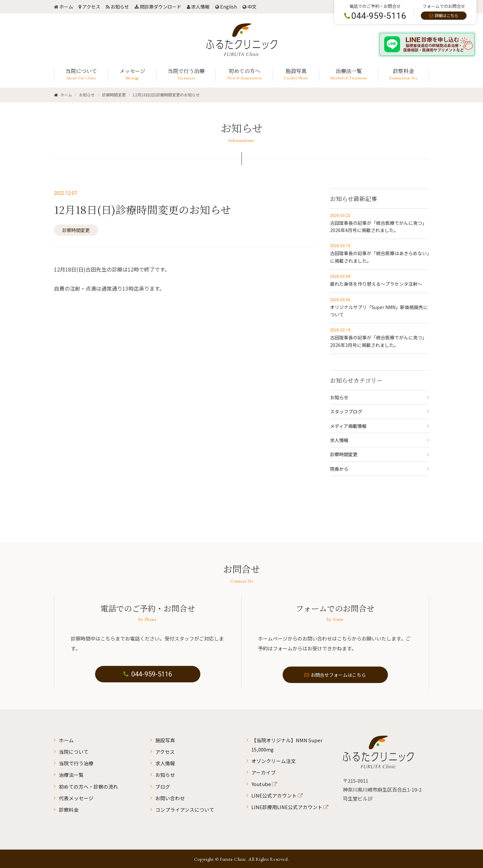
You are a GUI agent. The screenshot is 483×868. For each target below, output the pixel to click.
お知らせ (120, 7)
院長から (339, 469)
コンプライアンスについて (185, 808)
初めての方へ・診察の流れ (89, 786)
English (229, 7)
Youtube (261, 783)
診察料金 (69, 808)
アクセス (91, 7)
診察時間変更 (76, 230)
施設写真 (165, 740)
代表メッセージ (76, 797)
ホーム (66, 7)
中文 (252, 7)
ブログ (163, 786)
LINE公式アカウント (274, 794)
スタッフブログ (346, 411)
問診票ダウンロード (161, 7)
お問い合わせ (170, 797)
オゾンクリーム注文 (274, 761)
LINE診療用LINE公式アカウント (287, 806)
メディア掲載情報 (348, 426)
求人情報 (200, 7)
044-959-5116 (148, 675)
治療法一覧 (71, 774)
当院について (74, 752)
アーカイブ (264, 772)
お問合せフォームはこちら (335, 675)
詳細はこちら (446, 15)
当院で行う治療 (76, 763)
